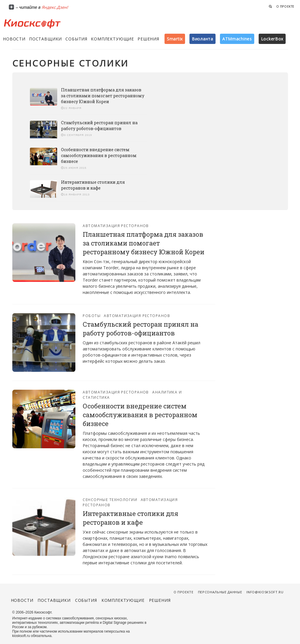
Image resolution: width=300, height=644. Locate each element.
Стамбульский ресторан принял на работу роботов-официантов (99, 126)
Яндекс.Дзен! (55, 7)
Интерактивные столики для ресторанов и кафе (93, 185)
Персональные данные (220, 592)
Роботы (92, 316)
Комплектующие (112, 39)
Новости (14, 39)
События (76, 39)
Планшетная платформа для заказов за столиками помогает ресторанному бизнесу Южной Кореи (103, 96)
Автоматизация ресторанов (116, 226)
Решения (148, 39)
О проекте (285, 6)
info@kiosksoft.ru (265, 592)
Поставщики (45, 39)
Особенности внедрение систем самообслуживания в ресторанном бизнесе (99, 155)
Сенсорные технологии (110, 500)
